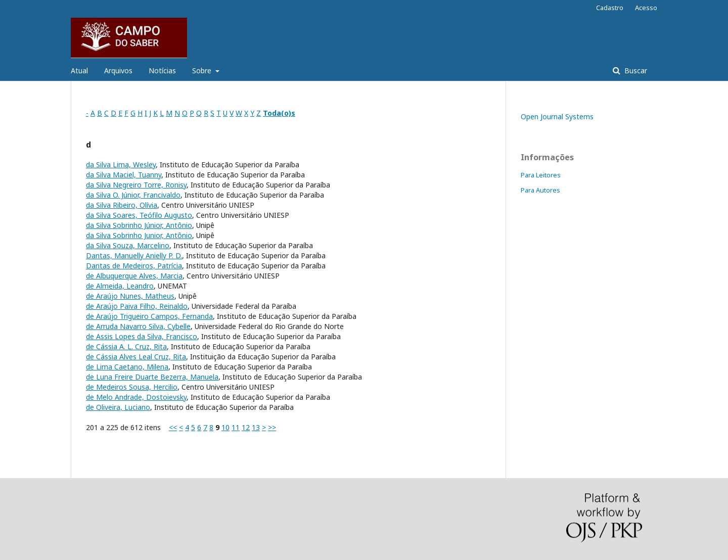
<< (173, 427)
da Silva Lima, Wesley (121, 165)
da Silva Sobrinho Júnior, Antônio (139, 225)
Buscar (635, 71)
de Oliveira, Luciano (118, 407)
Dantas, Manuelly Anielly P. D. (134, 255)
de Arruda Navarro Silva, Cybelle (138, 326)
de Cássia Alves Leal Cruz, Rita (136, 357)
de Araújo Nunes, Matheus (130, 296)
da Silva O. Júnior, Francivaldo (133, 195)
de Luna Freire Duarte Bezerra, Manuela (152, 377)
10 (225, 427)
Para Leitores (541, 175)
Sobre (203, 71)
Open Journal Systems (557, 116)
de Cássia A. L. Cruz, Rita (126, 346)
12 (246, 427)
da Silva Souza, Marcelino (128, 245)
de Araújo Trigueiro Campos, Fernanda (149, 316)
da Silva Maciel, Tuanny (124, 175)
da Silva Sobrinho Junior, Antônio (139, 235)
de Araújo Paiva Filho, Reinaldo (137, 306)
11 (236, 427)
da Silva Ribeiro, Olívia (122, 205)
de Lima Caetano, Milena (127, 367)
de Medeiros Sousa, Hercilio (132, 387)
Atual (79, 71)
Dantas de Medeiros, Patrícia (134, 266)
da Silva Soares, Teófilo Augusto (139, 215)
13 (256, 427)
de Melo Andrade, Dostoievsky (136, 397)
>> (272, 427)
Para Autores (540, 190)
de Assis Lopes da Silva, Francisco (142, 336)
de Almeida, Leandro (120, 286)
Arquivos (118, 71)
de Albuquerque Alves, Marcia (134, 276)
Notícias (162, 71)
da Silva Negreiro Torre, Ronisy (136, 185)
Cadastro (610, 8)
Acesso (646, 8)
